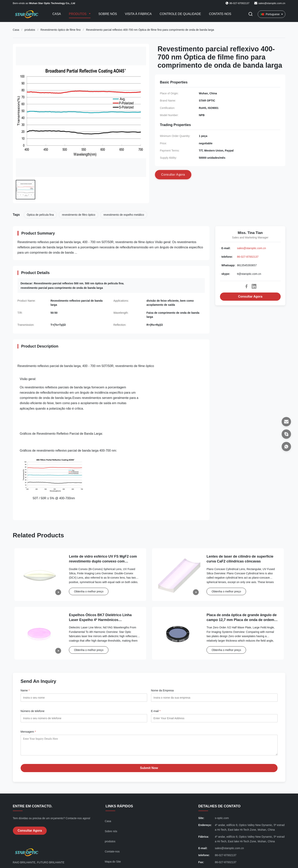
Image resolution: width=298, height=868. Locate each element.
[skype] (286, 434)
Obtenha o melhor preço (89, 591)
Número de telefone (33, 711)
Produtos (78, 14)
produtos (30, 30)
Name (25, 690)
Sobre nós (108, 14)
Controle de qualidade (180, 14)
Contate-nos (220, 14)
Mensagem (28, 732)
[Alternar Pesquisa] (251, 14)
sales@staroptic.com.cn (272, 3)
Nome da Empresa (162, 690)
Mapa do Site (113, 864)
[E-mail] (286, 422)
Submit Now (149, 771)
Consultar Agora (250, 296)
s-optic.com (222, 821)
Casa (57, 14)
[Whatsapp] (286, 447)
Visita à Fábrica (138, 14)
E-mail (156, 711)
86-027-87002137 (248, 257)
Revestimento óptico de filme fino (61, 30)
